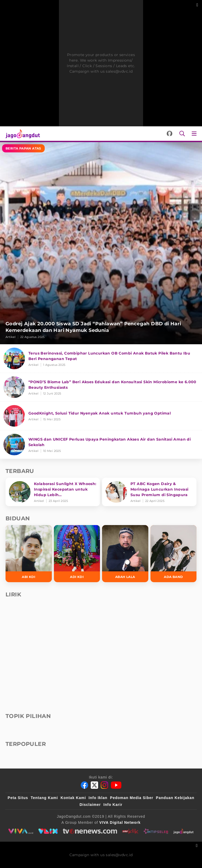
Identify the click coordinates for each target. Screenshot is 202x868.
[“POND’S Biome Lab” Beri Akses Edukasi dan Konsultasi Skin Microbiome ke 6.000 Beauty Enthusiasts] (101, 387)
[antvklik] (130, 831)
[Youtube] (116, 785)
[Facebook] (84, 785)
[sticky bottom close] (197, 845)
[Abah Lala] (125, 554)
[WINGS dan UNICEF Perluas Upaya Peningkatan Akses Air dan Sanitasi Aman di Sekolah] (101, 445)
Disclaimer (90, 805)
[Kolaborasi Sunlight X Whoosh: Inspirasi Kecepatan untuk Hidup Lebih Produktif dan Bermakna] (53, 492)
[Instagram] (104, 785)
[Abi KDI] (29, 554)
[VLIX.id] (48, 831)
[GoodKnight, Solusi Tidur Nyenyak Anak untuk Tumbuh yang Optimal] (101, 416)
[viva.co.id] (20, 831)
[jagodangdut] (184, 831)
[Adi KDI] (77, 554)
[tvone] (90, 831)
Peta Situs (18, 798)
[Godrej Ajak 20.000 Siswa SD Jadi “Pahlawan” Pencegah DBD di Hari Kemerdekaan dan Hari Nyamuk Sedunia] (101, 243)
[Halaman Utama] (22, 134)
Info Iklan (98, 798)
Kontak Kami (73, 798)
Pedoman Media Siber (132, 798)
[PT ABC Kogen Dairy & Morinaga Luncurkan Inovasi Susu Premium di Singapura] (149, 492)
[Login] (170, 134)
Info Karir (113, 805)
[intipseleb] (156, 831)
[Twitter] (94, 785)
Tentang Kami (44, 798)
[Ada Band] (174, 554)
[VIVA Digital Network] (120, 822)
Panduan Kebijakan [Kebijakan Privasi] (175, 798)
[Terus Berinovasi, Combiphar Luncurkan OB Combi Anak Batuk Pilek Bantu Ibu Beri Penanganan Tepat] (101, 359)
